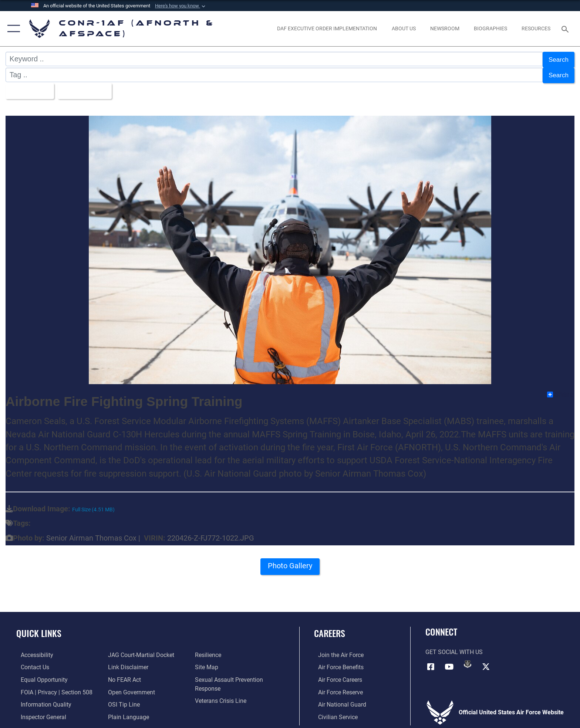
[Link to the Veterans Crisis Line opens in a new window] (222, 697)
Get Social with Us (454, 648)
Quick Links (39, 629)
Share (560, 391)
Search (557, 59)
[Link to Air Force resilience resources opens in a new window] (210, 651)
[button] (181, 6)
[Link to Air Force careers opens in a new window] (336, 676)
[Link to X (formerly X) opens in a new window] (486, 663)
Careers (330, 629)
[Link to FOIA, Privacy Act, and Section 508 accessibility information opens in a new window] (52, 688)
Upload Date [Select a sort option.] (90, 88)
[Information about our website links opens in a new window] (127, 663)
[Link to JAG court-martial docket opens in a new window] (140, 651)
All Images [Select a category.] (29, 88)
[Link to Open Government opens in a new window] (130, 688)
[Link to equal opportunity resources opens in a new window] (40, 676)
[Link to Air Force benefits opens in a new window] (337, 663)
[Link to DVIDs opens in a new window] (468, 660)
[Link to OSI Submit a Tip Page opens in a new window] (122, 700)
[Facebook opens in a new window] (431, 663)
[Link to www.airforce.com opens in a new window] (337, 651)
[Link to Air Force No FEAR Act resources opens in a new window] (123, 676)
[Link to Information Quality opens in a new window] (42, 700)
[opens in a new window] (327, 28)
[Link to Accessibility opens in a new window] (33, 651)
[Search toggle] (566, 29)
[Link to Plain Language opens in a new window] (127, 713)
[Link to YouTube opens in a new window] (449, 663)
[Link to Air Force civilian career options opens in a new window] (334, 713)
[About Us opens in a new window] (404, 28)
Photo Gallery (290, 564)
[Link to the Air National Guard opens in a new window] (338, 700)
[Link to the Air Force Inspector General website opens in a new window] (39, 713)
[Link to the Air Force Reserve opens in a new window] (336, 688)
